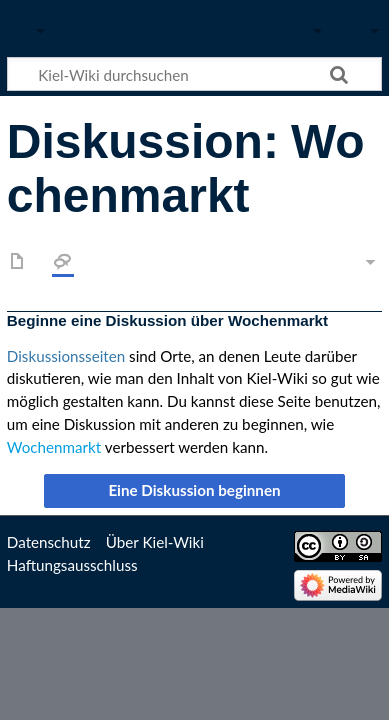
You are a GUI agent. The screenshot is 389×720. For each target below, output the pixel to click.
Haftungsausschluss (72, 565)
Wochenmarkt (54, 447)
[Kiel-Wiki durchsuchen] (194, 74)
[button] (194, 491)
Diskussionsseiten (66, 356)
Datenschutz (49, 542)
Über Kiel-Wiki (155, 542)
